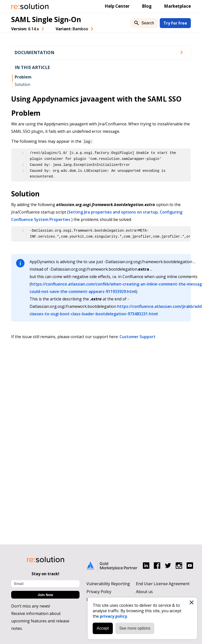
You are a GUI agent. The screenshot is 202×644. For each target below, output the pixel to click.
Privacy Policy (99, 592)
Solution (22, 84)
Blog (147, 6)
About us (144, 592)
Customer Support (138, 336)
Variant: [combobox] (72, 29)
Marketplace (177, 6)
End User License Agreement (163, 584)
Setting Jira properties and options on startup (113, 212)
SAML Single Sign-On (46, 19)
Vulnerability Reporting (108, 584)
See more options (135, 628)
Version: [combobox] (25, 29)
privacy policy (113, 616)
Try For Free (175, 23)
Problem (23, 77)
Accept (103, 628)
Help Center (117, 6)
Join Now (45, 595)
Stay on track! (45, 574)
